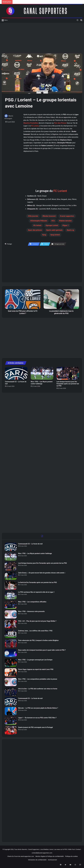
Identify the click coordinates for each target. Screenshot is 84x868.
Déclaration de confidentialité (37, 861)
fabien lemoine (66, 221)
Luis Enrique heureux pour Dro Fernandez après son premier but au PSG (68, 384)
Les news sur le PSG (61, 850)
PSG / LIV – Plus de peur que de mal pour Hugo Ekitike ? (38, 621)
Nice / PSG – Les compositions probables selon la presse (38, 679)
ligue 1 (66, 225)
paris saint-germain (55, 230)
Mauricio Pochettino (31, 123)
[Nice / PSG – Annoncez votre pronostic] (11, 615)
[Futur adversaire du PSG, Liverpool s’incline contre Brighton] (11, 644)
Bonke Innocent (49, 216)
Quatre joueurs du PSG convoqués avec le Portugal (36, 728)
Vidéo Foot (71, 850)
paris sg (71, 230)
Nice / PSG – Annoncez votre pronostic (32, 612)
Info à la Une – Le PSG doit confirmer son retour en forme (38, 689)
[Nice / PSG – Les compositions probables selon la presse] (11, 682)
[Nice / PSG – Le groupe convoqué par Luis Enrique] (11, 663)
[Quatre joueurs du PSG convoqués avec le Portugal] (11, 731)
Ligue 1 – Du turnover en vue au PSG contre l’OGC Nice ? (38, 718)
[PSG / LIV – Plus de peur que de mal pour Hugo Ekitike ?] (11, 624)
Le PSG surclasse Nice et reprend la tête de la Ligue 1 (37, 592)
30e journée (33, 216)
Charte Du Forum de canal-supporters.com (21, 857)
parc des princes (35, 230)
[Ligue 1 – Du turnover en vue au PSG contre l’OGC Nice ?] (11, 721)
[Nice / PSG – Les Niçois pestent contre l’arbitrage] (42, 373)
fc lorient (38, 225)
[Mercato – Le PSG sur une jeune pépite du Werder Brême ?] (11, 711)
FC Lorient (35, 126)
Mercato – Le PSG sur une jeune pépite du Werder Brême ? (38, 708)
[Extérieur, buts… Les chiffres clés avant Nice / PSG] (11, 634)
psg (45, 235)
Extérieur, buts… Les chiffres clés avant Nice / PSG (36, 631)
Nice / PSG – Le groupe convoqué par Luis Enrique (36, 660)
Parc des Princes (60, 123)
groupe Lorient (52, 225)
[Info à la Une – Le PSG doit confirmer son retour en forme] (11, 692)
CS (54, 221)
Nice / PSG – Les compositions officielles (33, 602)
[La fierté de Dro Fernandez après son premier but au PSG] (11, 586)
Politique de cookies (71, 857)
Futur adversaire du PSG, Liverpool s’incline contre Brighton (39, 641)
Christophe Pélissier (39, 221)
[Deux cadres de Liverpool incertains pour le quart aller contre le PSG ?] (11, 653)
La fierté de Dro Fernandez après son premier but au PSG (38, 583)
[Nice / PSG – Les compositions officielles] (11, 605)
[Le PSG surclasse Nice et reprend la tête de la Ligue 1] (11, 595)
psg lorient (56, 235)
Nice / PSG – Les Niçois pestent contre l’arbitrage (35, 554)
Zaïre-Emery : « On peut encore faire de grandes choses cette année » (42, 573)
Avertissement (52, 861)
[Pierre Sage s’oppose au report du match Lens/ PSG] (11, 673)
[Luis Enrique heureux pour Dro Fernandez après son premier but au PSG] (68, 373)
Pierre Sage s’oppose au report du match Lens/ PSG (36, 670)
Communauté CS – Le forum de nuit (31, 544)
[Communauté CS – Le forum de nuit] (16, 373)
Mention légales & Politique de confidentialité (50, 857)
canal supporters (68, 216)
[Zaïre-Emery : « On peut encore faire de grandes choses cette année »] (11, 576)
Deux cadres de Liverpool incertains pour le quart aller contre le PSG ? (42, 650)
